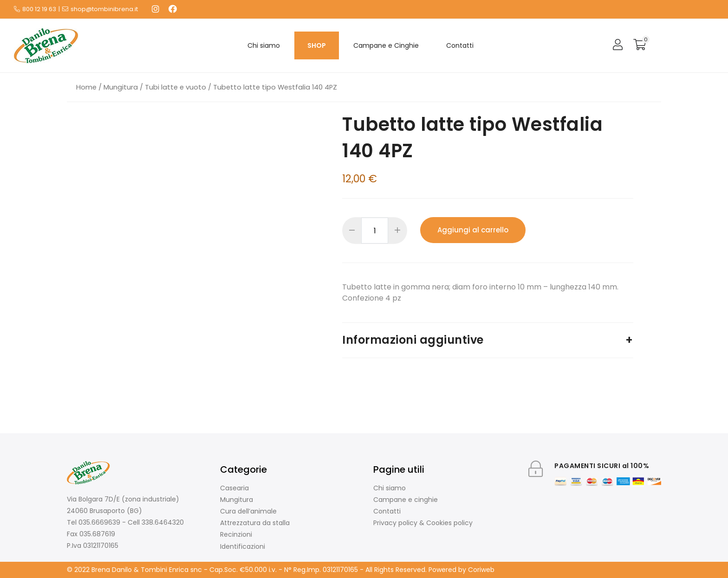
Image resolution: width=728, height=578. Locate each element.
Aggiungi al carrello (473, 230)
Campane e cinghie (406, 500)
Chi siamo (264, 45)
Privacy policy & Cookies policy (423, 523)
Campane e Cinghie (386, 45)
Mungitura (121, 87)
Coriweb (481, 570)
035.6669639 (99, 522)
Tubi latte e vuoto (175, 87)
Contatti (460, 45)
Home (86, 87)
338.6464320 (163, 522)
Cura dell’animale (248, 511)
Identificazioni (243, 546)
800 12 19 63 (39, 9)
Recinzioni (236, 534)
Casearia (234, 488)
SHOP (317, 45)
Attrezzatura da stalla (255, 523)
